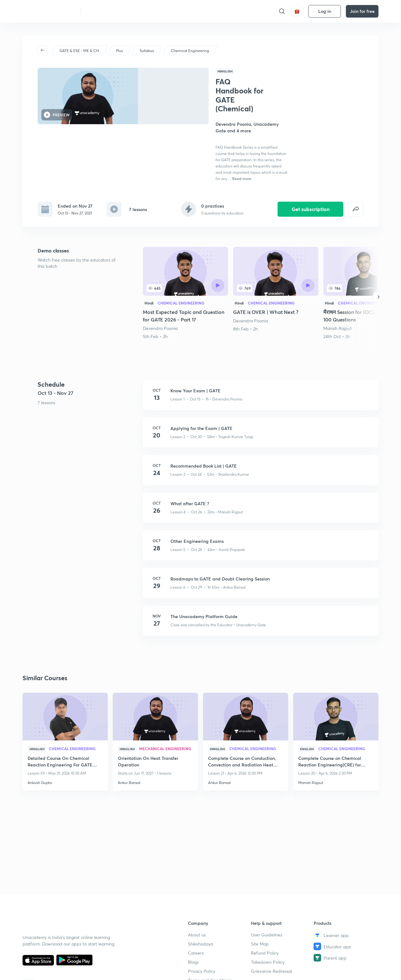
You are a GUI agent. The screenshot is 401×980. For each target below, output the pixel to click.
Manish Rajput (338, 285)
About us (197, 935)
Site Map (260, 944)
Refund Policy (265, 953)
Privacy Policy (202, 971)
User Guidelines (267, 935)
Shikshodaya (200, 944)
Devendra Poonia (160, 285)
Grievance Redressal (271, 971)
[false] (356, 166)
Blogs (193, 962)
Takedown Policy (268, 962)
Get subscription (311, 165)
